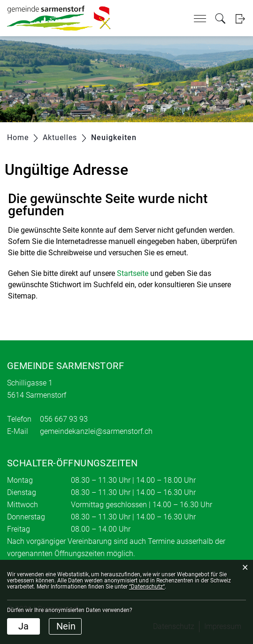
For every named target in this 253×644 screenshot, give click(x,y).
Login (240, 19)
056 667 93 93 (64, 419)
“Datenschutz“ (147, 587)
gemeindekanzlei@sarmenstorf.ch (96, 431)
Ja (23, 626)
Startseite (133, 273)
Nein (66, 626)
